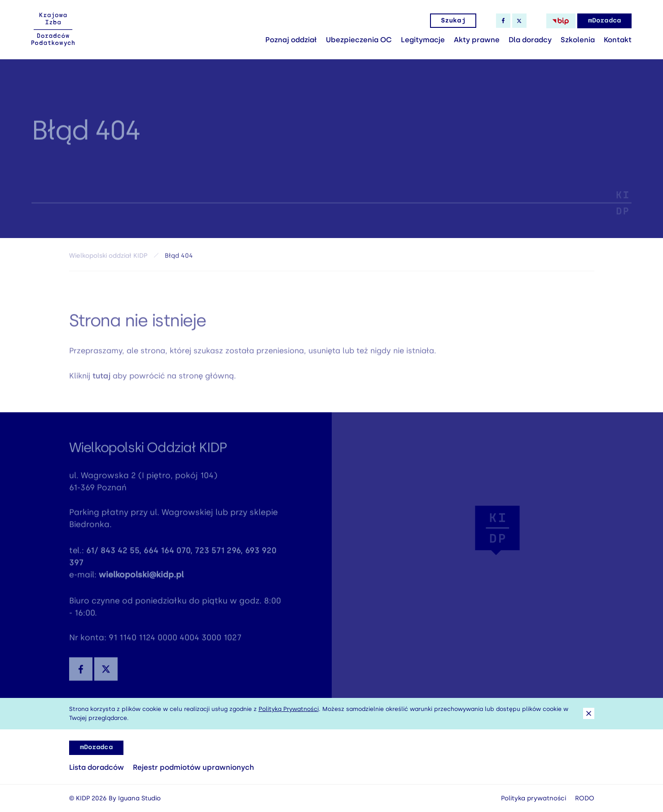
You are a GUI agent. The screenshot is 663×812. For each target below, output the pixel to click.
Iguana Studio (139, 798)
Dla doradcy (530, 40)
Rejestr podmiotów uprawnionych (193, 767)
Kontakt (618, 40)
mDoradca (604, 20)
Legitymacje (423, 40)
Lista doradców (97, 767)
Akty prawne (477, 40)
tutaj (101, 379)
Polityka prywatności (533, 798)
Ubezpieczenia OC (359, 40)
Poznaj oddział (291, 40)
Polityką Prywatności (289, 709)
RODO (585, 798)
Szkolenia (578, 40)
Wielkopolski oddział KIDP (108, 258)
